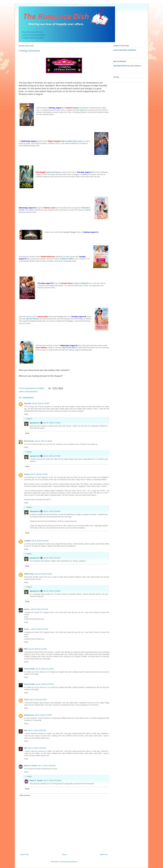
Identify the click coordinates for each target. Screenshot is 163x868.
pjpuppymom (35, 423)
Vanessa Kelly (29, 669)
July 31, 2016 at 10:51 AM (46, 766)
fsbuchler (28, 403)
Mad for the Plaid (69, 348)
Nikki (26, 649)
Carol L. (27, 609)
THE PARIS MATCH (120, 66)
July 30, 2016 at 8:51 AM (52, 558)
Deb (26, 730)
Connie (27, 474)
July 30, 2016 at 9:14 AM (43, 574)
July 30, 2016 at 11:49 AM (38, 649)
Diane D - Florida (30, 766)
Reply (26, 414)
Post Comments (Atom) (69, 862)
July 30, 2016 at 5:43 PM (38, 700)
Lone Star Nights (79, 110)
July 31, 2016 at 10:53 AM (52, 780)
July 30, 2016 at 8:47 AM (52, 456)
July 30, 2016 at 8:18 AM (40, 541)
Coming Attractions (31, 391)
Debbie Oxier (29, 574)
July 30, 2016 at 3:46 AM (43, 441)
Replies (29, 419)
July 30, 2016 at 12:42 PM (44, 669)
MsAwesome (29, 715)
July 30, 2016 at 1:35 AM (41, 403)
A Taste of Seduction (81, 283)
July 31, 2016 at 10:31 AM (37, 730)
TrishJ (26, 700)
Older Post (104, 855)
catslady (27, 541)
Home (64, 855)
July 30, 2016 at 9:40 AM (52, 591)
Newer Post (24, 855)
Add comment (25, 795)
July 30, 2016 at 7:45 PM (43, 715)
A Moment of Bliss (67, 259)
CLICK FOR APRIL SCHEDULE (125, 50)
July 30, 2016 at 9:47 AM (39, 609)
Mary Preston (29, 441)
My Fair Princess (33, 319)
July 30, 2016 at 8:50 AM (52, 511)
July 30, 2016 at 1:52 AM (52, 423)
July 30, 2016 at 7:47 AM (39, 474)
